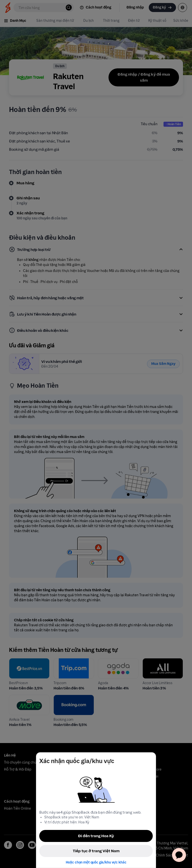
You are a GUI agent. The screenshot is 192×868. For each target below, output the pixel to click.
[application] (179, 855)
